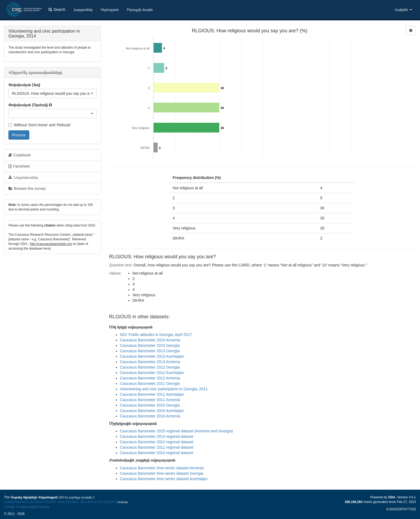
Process (19, 135)
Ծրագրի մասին (140, 10)
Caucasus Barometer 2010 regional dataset (157, 453)
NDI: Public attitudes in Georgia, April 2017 (156, 335)
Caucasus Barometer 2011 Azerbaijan (152, 394)
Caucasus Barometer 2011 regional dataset (157, 447)
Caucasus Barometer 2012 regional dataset (157, 442)
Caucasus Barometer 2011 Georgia (150, 383)
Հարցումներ (83, 10)
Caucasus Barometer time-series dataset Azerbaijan (164, 479)
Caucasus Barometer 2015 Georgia (150, 345)
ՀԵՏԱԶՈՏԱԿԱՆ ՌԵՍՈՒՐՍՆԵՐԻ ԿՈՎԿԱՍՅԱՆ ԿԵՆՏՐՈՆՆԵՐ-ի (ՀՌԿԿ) (61, 502)
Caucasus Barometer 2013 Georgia (150, 351)
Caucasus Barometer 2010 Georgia (150, 405)
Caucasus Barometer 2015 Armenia (150, 340)
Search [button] (57, 10)
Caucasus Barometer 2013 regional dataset (157, 436)
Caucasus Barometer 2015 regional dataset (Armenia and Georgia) (176, 431)
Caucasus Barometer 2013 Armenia (150, 362)
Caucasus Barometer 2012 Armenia (150, 378)
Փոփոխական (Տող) (24, 85)
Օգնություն (110, 10)
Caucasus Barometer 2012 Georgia (150, 367)
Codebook (20, 155)
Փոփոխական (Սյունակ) (28, 105)
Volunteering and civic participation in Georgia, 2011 (164, 389)
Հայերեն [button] (403, 10)
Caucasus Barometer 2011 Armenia (150, 400)
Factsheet (19, 166)
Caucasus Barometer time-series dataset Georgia (162, 473)
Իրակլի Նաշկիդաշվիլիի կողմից (26, 507)
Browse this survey (27, 188)
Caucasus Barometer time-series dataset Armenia (162, 468)
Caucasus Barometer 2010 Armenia (150, 416)
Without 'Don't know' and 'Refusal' (39, 125)
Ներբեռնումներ (23, 177)
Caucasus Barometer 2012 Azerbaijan (152, 373)
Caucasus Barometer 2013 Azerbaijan (152, 356)
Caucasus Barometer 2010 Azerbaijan (152, 411)
